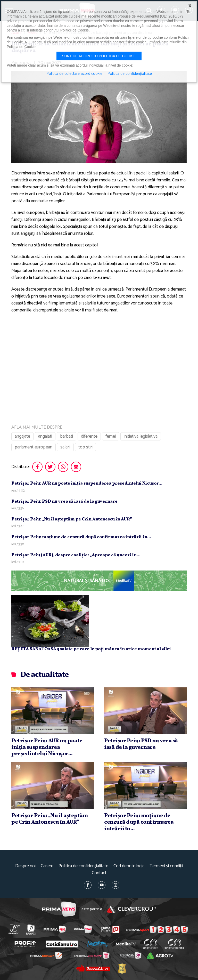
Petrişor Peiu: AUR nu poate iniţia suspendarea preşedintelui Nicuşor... (87, 483)
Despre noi (25, 866)
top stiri (85, 447)
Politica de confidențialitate (83, 866)
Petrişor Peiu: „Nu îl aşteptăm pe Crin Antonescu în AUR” (72, 519)
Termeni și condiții (166, 866)
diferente (89, 436)
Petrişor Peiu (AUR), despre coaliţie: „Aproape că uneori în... (76, 555)
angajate (22, 436)
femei (111, 436)
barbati (67, 436)
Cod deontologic (129, 866)
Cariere (47, 866)
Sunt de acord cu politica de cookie (99, 56)
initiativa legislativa (141, 436)
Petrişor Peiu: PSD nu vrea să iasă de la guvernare (64, 501)
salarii (65, 447)
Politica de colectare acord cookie (74, 74)
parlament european (34, 447)
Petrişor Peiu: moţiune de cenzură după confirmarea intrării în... (81, 537)
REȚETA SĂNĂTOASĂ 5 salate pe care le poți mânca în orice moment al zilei (91, 649)
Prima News (59, 909)
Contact (99, 873)
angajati (45, 436)
